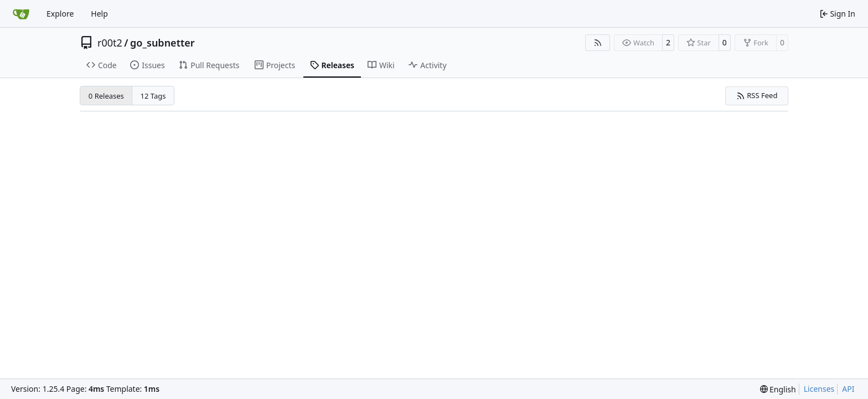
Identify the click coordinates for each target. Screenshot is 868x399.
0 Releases (106, 96)
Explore (60, 14)
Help (99, 14)
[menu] (778, 389)
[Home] (21, 14)
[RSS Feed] (598, 43)
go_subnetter (162, 43)
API (848, 389)
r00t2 (110, 43)
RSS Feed (757, 95)
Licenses (819, 389)
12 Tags (153, 96)
